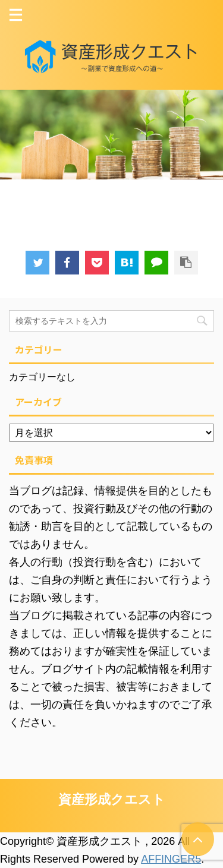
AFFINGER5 (171, 859)
